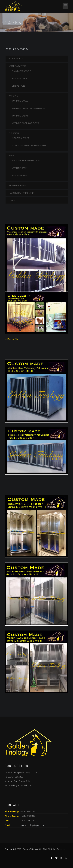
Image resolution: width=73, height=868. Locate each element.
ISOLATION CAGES (20, 138)
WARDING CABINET (21, 116)
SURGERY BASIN (19, 175)
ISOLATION (14, 133)
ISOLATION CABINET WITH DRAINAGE (29, 145)
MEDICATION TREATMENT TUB (26, 160)
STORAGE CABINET (17, 185)
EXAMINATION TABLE (21, 71)
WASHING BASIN (20, 168)
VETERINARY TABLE (17, 66)
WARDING (13, 96)
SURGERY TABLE (19, 78)
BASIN (12, 156)
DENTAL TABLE (19, 86)
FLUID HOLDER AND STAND (21, 193)
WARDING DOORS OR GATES (25, 123)
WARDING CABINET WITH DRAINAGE (29, 108)
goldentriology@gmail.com (33, 825)
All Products (16, 59)
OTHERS (13, 200)
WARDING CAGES (20, 101)
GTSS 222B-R (12, 339)
